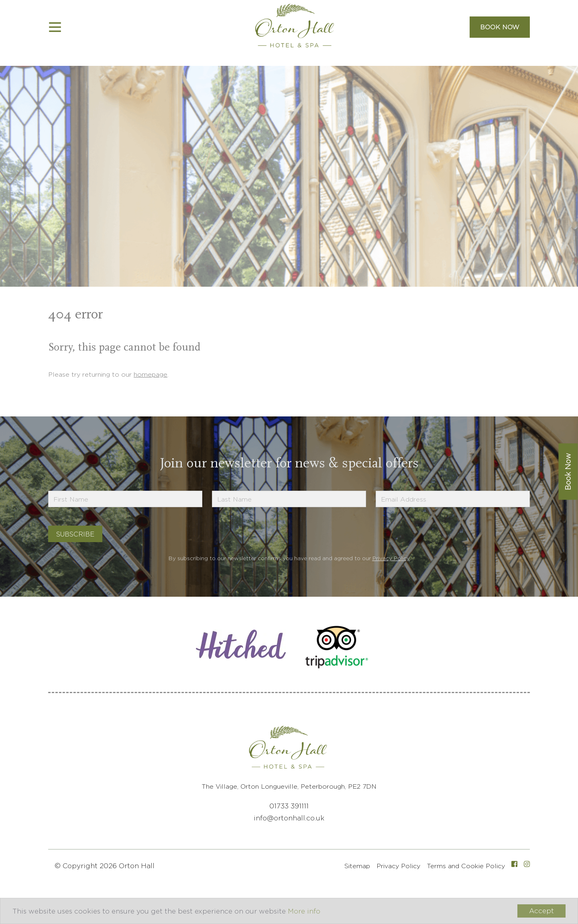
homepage (151, 374)
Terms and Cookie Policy (466, 866)
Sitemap (357, 866)
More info (304, 911)
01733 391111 (289, 806)
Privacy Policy (391, 558)
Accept (541, 911)
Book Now (500, 27)
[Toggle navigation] (55, 27)
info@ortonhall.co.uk (289, 818)
